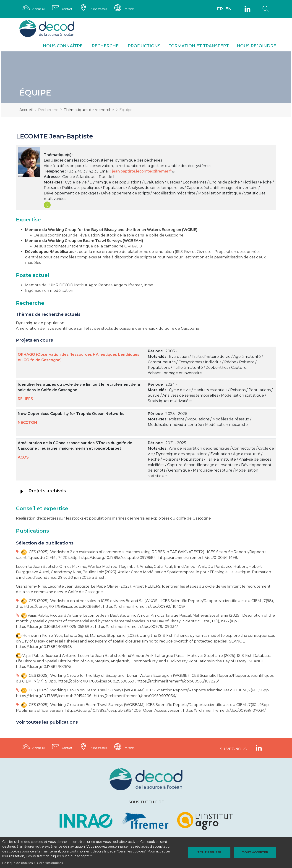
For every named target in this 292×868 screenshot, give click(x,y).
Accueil (26, 111)
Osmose (204, 253)
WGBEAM (133, 242)
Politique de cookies (17, 863)
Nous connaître (63, 47)
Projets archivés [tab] (47, 492)
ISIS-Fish (184, 253)
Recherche (105, 47)
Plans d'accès (107, 9)
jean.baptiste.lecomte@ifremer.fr (144, 172)
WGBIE (190, 231)
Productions (144, 47)
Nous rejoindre (256, 47)
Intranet (143, 9)
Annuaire (40, 9)
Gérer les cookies (50, 863)
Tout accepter (250, 852)
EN (228, 9)
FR (219, 9)
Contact (72, 9)
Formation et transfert (199, 47)
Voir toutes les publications (47, 723)
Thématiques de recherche (89, 111)
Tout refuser (214, 852)
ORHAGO (133, 247)
